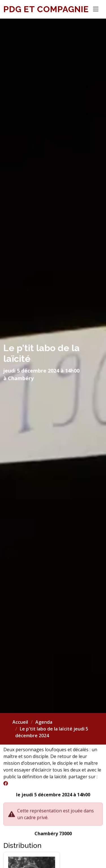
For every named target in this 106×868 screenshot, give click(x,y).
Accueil (20, 722)
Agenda (44, 722)
